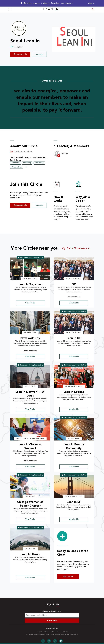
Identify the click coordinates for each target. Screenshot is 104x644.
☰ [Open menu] (10, 10)
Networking (39, 163)
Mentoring (27, 163)
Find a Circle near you (76, 249)
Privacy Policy (55, 632)
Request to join (20, 54)
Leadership (16, 163)
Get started (68, 577)
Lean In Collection (72, 635)
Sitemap (65, 632)
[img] (30, 269)
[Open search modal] (93, 10)
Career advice (17, 167)
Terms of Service (43, 632)
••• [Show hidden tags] (26, 167)
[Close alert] (91, 3)
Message (39, 54)
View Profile (30, 303)
